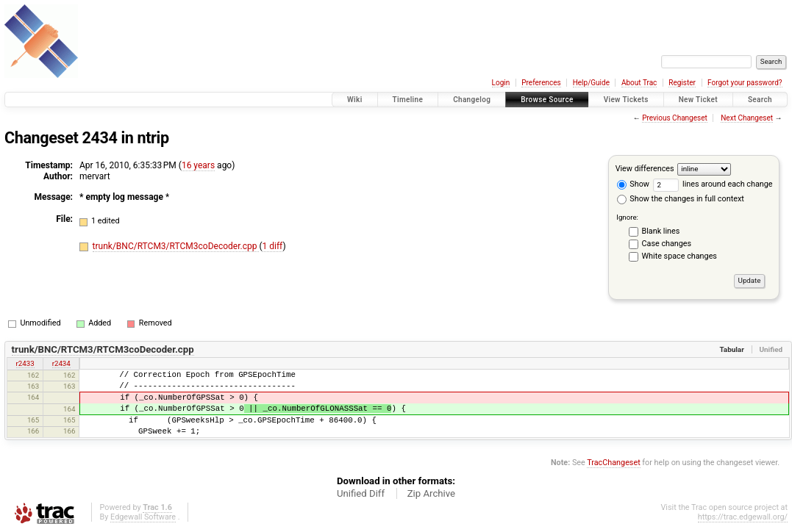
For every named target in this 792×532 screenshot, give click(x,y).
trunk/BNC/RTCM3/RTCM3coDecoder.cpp (176, 246)
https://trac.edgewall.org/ (743, 517)
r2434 (61, 363)
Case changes (667, 244)
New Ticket (698, 100)
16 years (198, 165)
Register (682, 83)
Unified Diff (361, 493)
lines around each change (713, 184)
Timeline (408, 100)
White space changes (679, 256)
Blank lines (661, 231)
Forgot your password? (745, 83)
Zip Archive (431, 493)
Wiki (355, 100)
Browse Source (547, 100)
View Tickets (626, 100)
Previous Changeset (675, 118)
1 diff (273, 246)
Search (760, 100)
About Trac (639, 83)
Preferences (541, 83)
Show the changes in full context (681, 199)
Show (633, 184)
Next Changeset (747, 118)
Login (501, 83)
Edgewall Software (143, 517)
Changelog (472, 100)
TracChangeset (613, 463)
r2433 (25, 363)
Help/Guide (591, 83)
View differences (645, 169)
